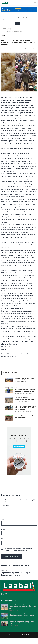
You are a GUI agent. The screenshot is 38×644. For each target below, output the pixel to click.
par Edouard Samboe (6, 48)
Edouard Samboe (26, 354)
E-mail (4, 529)
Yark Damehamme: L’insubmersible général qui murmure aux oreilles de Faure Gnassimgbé (25, 390)
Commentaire (6, 506)
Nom (3, 519)
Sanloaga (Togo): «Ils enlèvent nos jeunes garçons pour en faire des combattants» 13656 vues (23, 607)
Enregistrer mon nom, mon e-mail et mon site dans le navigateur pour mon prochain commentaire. (18, 550)
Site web (4, 539)
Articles (10, 28)
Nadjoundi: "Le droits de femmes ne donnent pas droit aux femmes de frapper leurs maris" (25, 380)
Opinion (3, 36)
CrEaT (17, 635)
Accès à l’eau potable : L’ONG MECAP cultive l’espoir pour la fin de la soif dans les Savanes (25, 408)
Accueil (4, 28)
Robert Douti (17, 402)
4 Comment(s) (31, 48)
